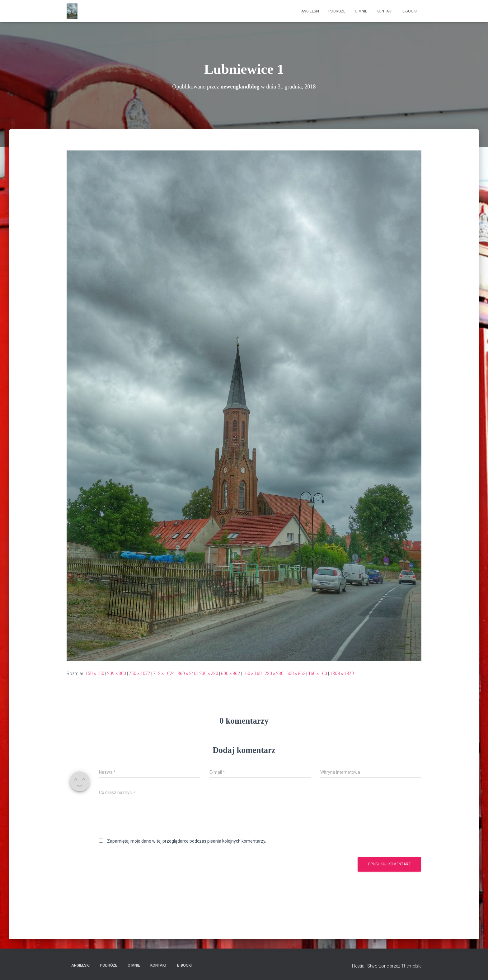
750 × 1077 (140, 673)
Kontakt (385, 11)
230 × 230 (209, 673)
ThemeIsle (411, 966)
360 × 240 (187, 673)
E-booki (410, 11)
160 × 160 (252, 673)
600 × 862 (230, 673)
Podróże (337, 11)
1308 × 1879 (342, 673)
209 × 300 (117, 673)
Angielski (310, 11)
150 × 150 (95, 673)
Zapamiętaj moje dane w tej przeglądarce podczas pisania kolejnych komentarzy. (187, 841)
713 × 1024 (164, 673)
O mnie (361, 11)
